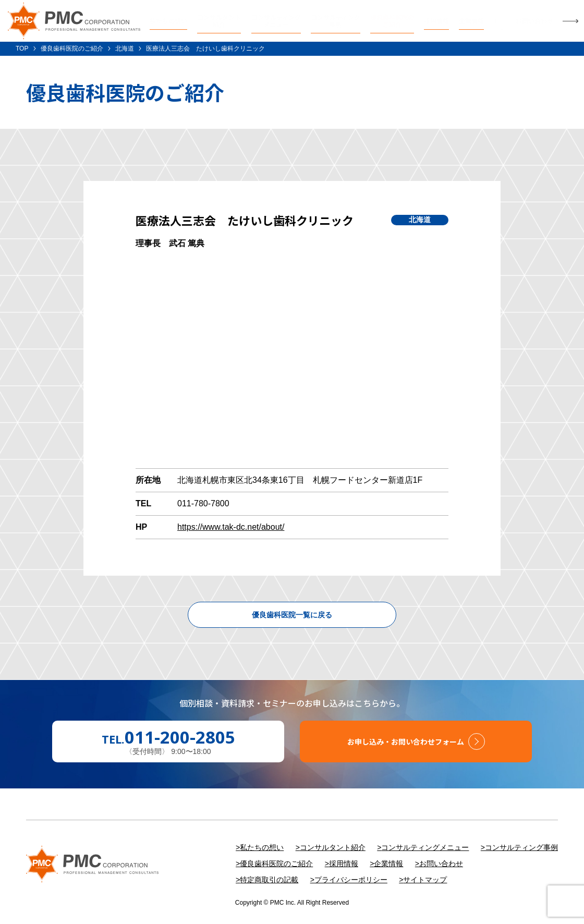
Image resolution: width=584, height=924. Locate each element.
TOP (22, 48)
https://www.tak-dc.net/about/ (231, 527)
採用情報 (344, 864)
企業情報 (388, 864)
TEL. (168, 737)
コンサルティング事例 (521, 847)
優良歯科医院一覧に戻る (292, 615)
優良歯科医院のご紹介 (72, 48)
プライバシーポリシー (351, 880)
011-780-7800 (203, 503)
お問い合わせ (441, 864)
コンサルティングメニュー (425, 847)
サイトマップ (425, 880)
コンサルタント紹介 (333, 847)
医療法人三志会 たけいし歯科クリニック (205, 48)
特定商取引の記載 (269, 880)
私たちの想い (262, 847)
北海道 (125, 48)
